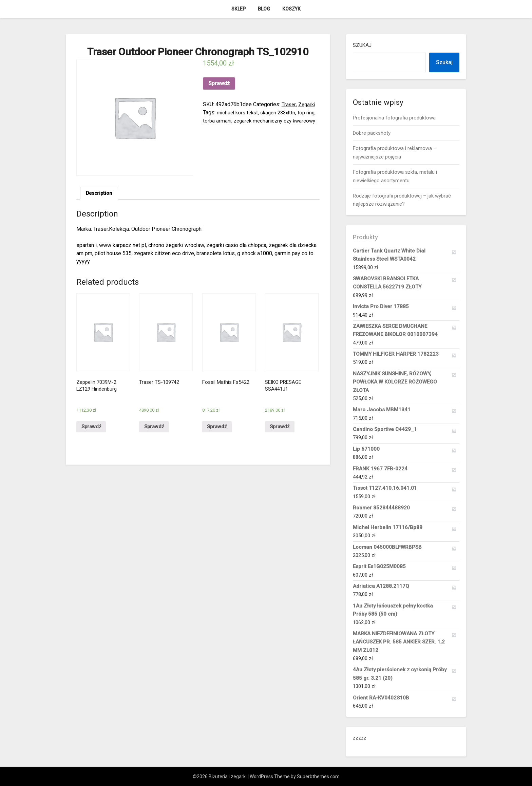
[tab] (100, 194)
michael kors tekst (239, 113)
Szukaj (362, 45)
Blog (264, 9)
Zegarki (308, 104)
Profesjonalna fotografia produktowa (394, 118)
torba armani (229, 121)
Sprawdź (219, 83)
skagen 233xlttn (282, 113)
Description (100, 194)
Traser (289, 104)
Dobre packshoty (372, 133)
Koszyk (291, 9)
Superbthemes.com (318, 776)
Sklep (239, 9)
